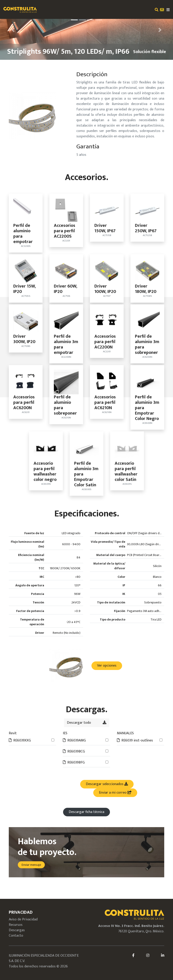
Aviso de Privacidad (23, 919)
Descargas (17, 930)
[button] (13, 30)
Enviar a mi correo (115, 793)
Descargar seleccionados (107, 784)
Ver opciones (107, 666)
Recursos (16, 925)
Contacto (16, 936)
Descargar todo (87, 723)
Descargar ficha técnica (86, 812)
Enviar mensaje (31, 865)
